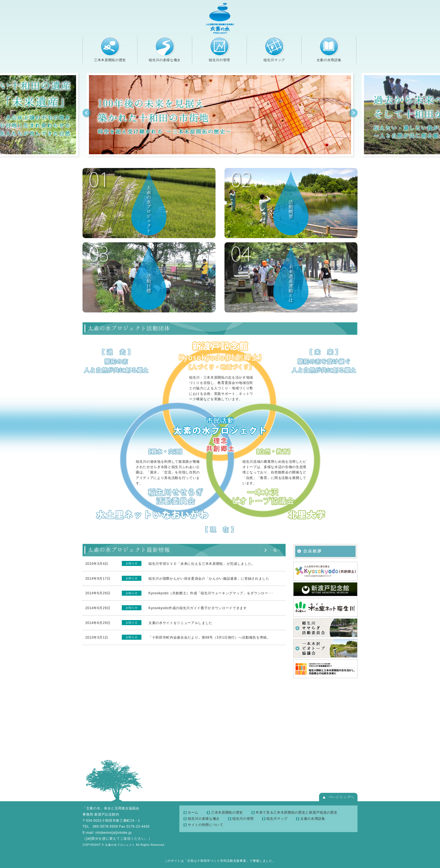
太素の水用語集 (329, 49)
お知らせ (132, 563)
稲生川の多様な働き (165, 49)
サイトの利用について (206, 825)
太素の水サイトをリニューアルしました (180, 623)
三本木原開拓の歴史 (110, 49)
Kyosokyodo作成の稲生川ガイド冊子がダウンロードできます (198, 608)
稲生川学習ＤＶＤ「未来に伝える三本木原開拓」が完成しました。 (202, 564)
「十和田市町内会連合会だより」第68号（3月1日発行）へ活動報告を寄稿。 (209, 637)
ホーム (193, 812)
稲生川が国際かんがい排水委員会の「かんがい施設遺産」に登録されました (209, 579)
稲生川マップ (274, 49)
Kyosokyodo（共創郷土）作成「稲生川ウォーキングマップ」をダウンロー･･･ (211, 593)
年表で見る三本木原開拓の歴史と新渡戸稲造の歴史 (296, 812)
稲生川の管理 (219, 49)
